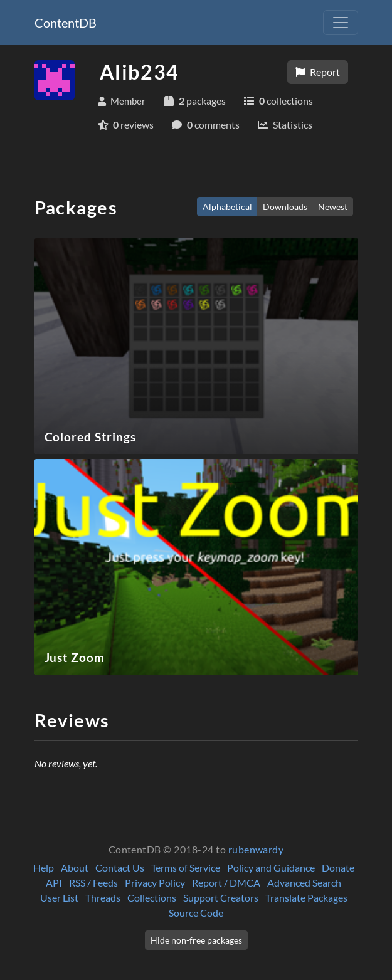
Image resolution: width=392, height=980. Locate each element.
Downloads (285, 207)
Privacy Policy (155, 883)
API (54, 883)
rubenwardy (256, 849)
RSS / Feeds (93, 883)
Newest (333, 207)
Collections (152, 898)
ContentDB (66, 23)
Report (318, 72)
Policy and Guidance (271, 867)
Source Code (196, 913)
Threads (103, 898)
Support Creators (221, 898)
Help (44, 867)
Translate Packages (306, 898)
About (75, 867)
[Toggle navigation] (341, 23)
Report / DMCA (226, 883)
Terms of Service (186, 867)
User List (59, 898)
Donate (338, 867)
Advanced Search (304, 883)
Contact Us (120, 867)
